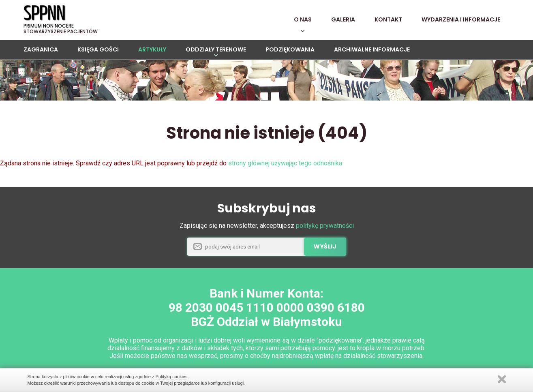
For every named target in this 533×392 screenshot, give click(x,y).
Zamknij (502, 379)
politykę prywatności (325, 226)
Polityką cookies (172, 377)
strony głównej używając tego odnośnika (285, 163)
